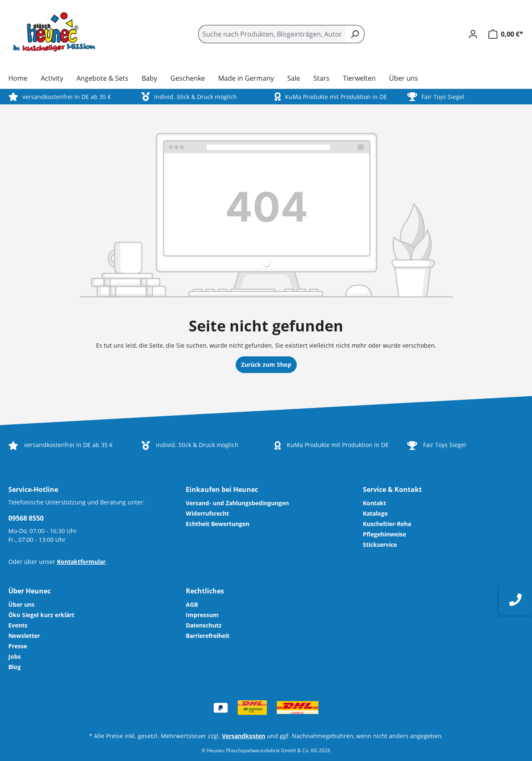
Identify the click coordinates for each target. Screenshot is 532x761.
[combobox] (272, 34)
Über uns (21, 604)
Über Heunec (30, 591)
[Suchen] (355, 34)
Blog (15, 667)
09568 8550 (26, 518)
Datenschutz (204, 625)
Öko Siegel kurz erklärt (41, 615)
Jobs (15, 656)
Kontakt (374, 503)
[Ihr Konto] (473, 34)
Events (18, 625)
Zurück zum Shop (266, 364)
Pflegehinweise (384, 534)
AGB (192, 604)
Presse (18, 646)
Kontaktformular (81, 562)
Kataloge (375, 513)
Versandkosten (244, 736)
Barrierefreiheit (208, 636)
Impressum (202, 615)
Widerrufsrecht (207, 513)
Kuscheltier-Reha (387, 524)
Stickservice (380, 545)
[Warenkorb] (503, 34)
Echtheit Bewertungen (218, 524)
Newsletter (24, 636)
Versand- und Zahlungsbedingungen (237, 503)
